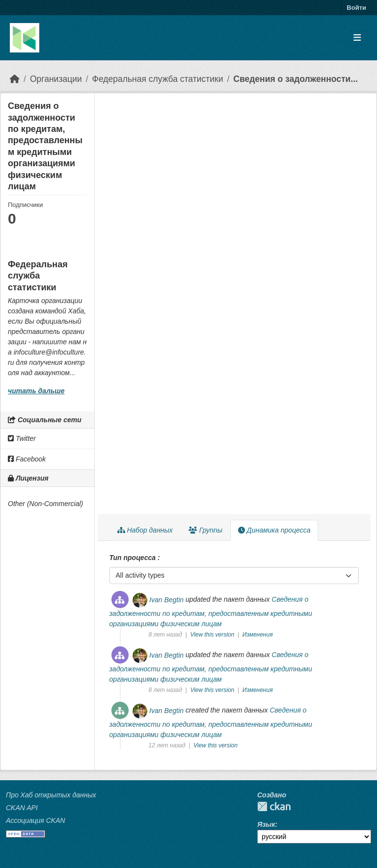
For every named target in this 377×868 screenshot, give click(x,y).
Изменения (258, 635)
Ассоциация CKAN (36, 820)
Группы (205, 530)
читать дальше (36, 391)
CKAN (274, 806)
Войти (356, 8)
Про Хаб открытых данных (51, 795)
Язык (266, 824)
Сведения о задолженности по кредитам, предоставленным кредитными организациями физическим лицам (211, 612)
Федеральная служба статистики (158, 79)
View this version (213, 635)
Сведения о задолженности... (296, 79)
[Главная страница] (15, 79)
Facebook (27, 459)
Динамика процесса (274, 530)
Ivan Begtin (166, 600)
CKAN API (22, 808)
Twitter (22, 438)
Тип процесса (134, 558)
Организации (56, 79)
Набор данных (145, 530)
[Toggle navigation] (357, 38)
